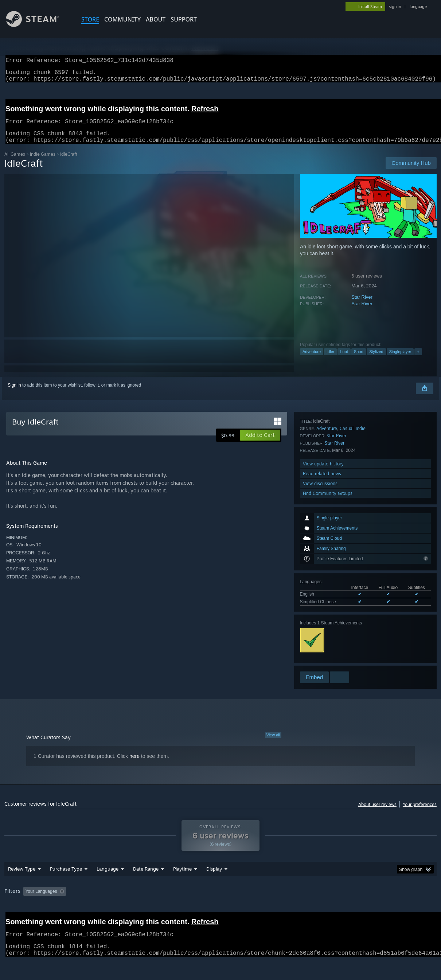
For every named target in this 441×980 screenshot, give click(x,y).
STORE (90, 19)
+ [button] (418, 360)
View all (273, 744)
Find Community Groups (328, 660)
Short (359, 360)
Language (108, 888)
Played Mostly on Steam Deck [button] (223, 910)
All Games (15, 163)
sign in (395, 7)
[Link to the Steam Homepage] (38, 25)
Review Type (22, 888)
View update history (323, 631)
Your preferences (420, 813)
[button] (260, 444)
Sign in (14, 394)
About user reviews (377, 813)
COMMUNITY (122, 19)
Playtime (182, 888)
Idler (330, 360)
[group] (220, 911)
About (156, 19)
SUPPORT (184, 19)
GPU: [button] (346, 910)
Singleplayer (400, 360)
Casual (347, 595)
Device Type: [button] (378, 910)
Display (214, 888)
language (418, 7)
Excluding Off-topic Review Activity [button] (115, 910)
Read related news (322, 641)
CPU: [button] (322, 910)
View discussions (320, 650)
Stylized (376, 360)
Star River (362, 306)
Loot (344, 360)
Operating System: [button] (284, 910)
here (134, 765)
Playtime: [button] (171, 910)
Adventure (312, 360)
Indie (361, 595)
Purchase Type (66, 888)
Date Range (146, 888)
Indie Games (43, 163)
